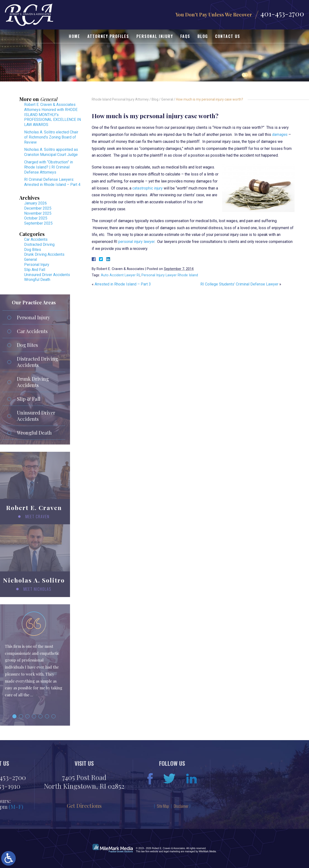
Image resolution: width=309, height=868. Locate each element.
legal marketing (172, 851)
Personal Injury (155, 36)
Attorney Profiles (108, 36)
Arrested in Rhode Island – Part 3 (123, 284)
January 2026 (35, 203)
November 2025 (38, 213)
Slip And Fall (35, 270)
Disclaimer (92, 806)
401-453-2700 (282, 14)
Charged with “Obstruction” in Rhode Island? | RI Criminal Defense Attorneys (49, 167)
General (167, 99)
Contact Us (228, 36)
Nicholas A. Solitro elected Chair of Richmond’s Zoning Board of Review (51, 137)
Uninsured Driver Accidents (47, 275)
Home (74, 36)
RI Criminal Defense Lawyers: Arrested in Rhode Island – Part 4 (52, 182)
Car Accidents (36, 239)
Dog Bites (33, 250)
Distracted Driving (39, 244)
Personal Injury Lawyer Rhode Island (170, 275)
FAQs (185, 36)
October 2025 (36, 218)
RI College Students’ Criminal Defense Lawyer (239, 284)
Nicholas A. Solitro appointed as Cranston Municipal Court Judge (51, 152)
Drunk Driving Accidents (44, 254)
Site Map (74, 806)
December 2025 (38, 208)
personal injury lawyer (136, 242)
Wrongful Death (37, 280)
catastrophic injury (147, 188)
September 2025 (38, 223)
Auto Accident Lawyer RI (120, 275)
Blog (203, 36)
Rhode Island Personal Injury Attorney (120, 99)
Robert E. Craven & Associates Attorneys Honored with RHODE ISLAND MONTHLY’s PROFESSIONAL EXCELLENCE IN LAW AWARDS (53, 115)
